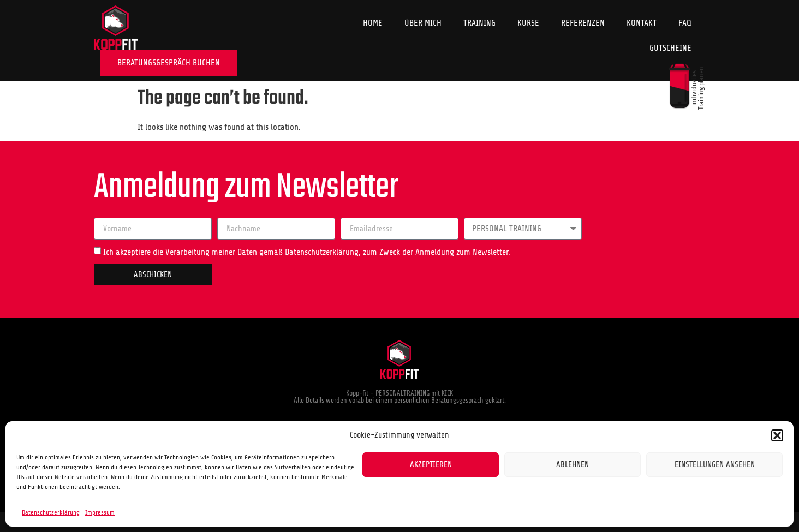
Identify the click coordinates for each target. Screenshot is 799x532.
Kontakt (642, 23)
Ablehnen (573, 465)
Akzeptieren (431, 465)
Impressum (100, 512)
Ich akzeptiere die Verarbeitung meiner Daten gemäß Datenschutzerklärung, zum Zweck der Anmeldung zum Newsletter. (307, 252)
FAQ (685, 23)
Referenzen (583, 23)
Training (479, 23)
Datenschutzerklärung (51, 512)
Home (373, 23)
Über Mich (423, 23)
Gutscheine (670, 48)
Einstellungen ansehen (715, 465)
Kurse (528, 23)
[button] (777, 435)
